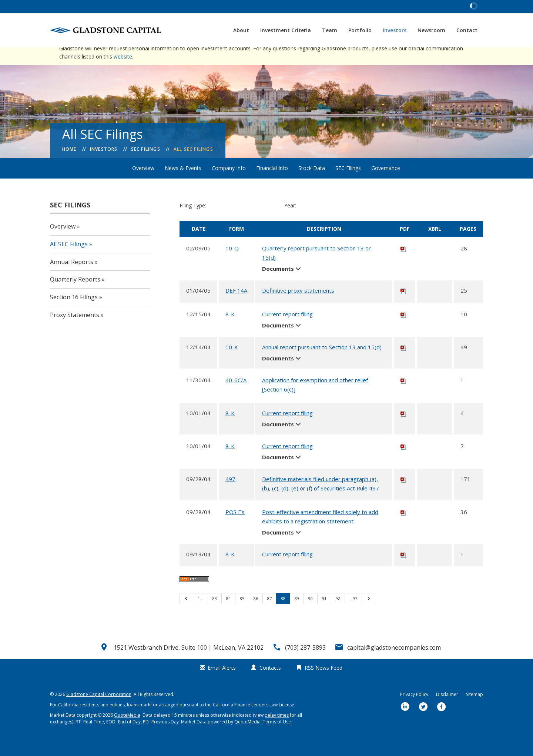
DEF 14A (236, 306)
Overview (143, 184)
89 (297, 614)
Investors (395, 30)
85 (242, 614)
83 (215, 614)
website (123, 72)
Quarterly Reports (75, 295)
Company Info (229, 184)
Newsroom (431, 30)
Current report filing (287, 330)
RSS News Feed (324, 684)
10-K (232, 363)
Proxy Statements (75, 331)
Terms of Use (277, 738)
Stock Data (312, 184)
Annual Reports (72, 278)
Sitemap (475, 710)
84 (228, 614)
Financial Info (272, 184)
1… (200, 614)
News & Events (183, 184)
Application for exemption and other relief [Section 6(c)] (315, 401)
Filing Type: (193, 221)
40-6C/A (236, 396)
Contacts (270, 684)
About (241, 30)
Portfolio (360, 30)
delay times (277, 731)
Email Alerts (222, 684)
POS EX (235, 528)
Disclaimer (447, 710)
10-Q (232, 264)
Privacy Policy (414, 710)
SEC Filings (146, 165)
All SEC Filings (193, 165)
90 (311, 614)
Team (330, 30)
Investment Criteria (286, 30)
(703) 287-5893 (305, 663)
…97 (353, 614)
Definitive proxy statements (298, 306)
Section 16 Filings (74, 313)
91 (324, 614)
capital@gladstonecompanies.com (394, 663)
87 (269, 614)
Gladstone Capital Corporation (99, 710)
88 (283, 614)
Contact (467, 30)
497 (230, 495)
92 (338, 614)
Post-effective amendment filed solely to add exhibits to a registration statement (320, 532)
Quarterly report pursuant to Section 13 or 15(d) (316, 269)
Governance (386, 184)
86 (256, 614)
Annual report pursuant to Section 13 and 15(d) (322, 363)
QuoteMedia (127, 731)
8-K (230, 330)
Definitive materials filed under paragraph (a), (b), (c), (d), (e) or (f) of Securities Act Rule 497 (321, 499)
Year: (290, 221)
